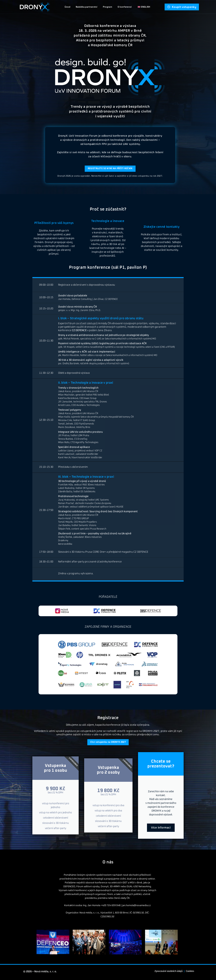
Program (108, 7)
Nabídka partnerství (87, 7)
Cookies (189, 973)
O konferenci (125, 7)
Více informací (161, 829)
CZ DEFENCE (79, 331)
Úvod (67, 7)
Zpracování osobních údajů (165, 973)
